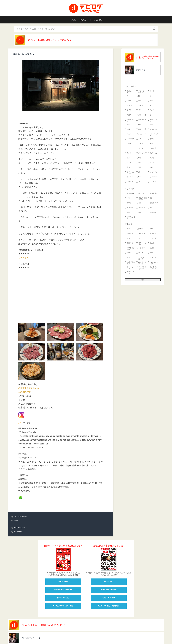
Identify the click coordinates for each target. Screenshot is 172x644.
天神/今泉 (129, 208)
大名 (150, 208)
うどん (151, 163)
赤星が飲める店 (130, 263)
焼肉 (16, 504)
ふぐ (139, 139)
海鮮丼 (128, 115)
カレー (128, 96)
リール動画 (24, 258)
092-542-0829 (25, 376)
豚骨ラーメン (130, 121)
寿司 (127, 125)
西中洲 (128, 203)
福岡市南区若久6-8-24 (29, 372)
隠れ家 (151, 244)
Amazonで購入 (63, 565)
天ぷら (140, 144)
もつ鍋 (151, 139)
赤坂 (139, 213)
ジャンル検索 (97, 20)
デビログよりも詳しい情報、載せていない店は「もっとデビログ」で (147, 58)
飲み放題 (152, 234)
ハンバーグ (141, 134)
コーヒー (129, 182)
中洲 (150, 199)
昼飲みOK (141, 234)
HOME (72, 20)
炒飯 (127, 130)
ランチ (140, 239)
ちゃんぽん (130, 194)
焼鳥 (150, 101)
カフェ (140, 253)
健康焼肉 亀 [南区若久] (24, 55)
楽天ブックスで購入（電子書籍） (63, 590)
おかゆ (151, 158)
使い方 (83, 20)
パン (139, 182)
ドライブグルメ (130, 273)
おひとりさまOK (130, 249)
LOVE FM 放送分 (153, 263)
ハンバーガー (153, 135)
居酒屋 (140, 106)
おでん (128, 163)
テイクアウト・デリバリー (141, 269)
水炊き (128, 144)
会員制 (151, 248)
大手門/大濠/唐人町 (130, 218)
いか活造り (130, 139)
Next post (18, 515)
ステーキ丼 (141, 115)
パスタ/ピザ (141, 153)
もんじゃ (129, 153)
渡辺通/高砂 (153, 203)
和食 (127, 168)
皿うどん (140, 194)
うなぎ (140, 149)
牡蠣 (139, 158)
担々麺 (151, 92)
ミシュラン (153, 258)
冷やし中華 (141, 130)
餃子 (150, 125)
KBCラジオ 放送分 (141, 263)
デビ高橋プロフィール (143, 70)
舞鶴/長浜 (152, 213)
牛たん (128, 134)
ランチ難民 (153, 239)
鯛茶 (127, 158)
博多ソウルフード (141, 244)
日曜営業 (129, 244)
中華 (139, 125)
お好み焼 (152, 149)
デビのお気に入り (141, 259)
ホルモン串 (153, 130)
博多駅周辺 (153, 194)
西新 (127, 229)
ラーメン (152, 115)
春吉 (139, 203)
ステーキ (129, 101)
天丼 (139, 111)
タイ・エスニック (130, 173)
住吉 (127, 199)
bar (138, 177)
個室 (127, 258)
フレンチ (129, 177)
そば (139, 163)
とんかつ (129, 149)
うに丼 (151, 111)
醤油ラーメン (141, 121)
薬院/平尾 (141, 208)
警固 (127, 213)
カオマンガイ (153, 121)
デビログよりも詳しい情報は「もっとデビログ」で (53, 40)
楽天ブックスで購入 (63, 581)
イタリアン (153, 173)
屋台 (150, 253)
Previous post (20, 511)
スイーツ (152, 182)
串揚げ (151, 144)
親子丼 (128, 111)
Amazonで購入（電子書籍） (63, 573)
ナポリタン (153, 153)
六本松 (140, 229)
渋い (150, 229)
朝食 (127, 239)
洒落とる (129, 234)
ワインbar (152, 177)
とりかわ (129, 106)
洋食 (139, 168)
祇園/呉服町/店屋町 (142, 199)
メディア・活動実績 (141, 92)
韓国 (150, 168)
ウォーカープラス (130, 268)
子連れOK (141, 248)
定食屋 (128, 253)
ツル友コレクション (153, 268)
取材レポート (130, 92)
